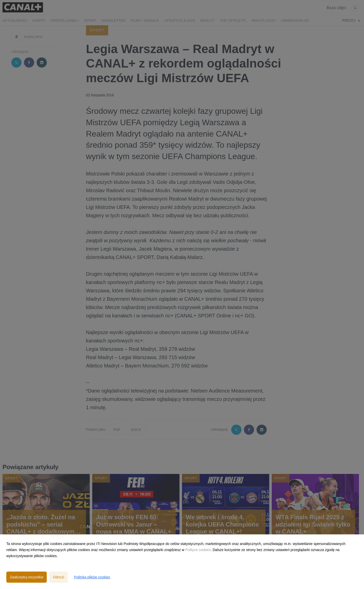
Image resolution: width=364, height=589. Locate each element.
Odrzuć (59, 577)
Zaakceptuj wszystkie (27, 577)
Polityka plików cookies (92, 577)
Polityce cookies (198, 550)
